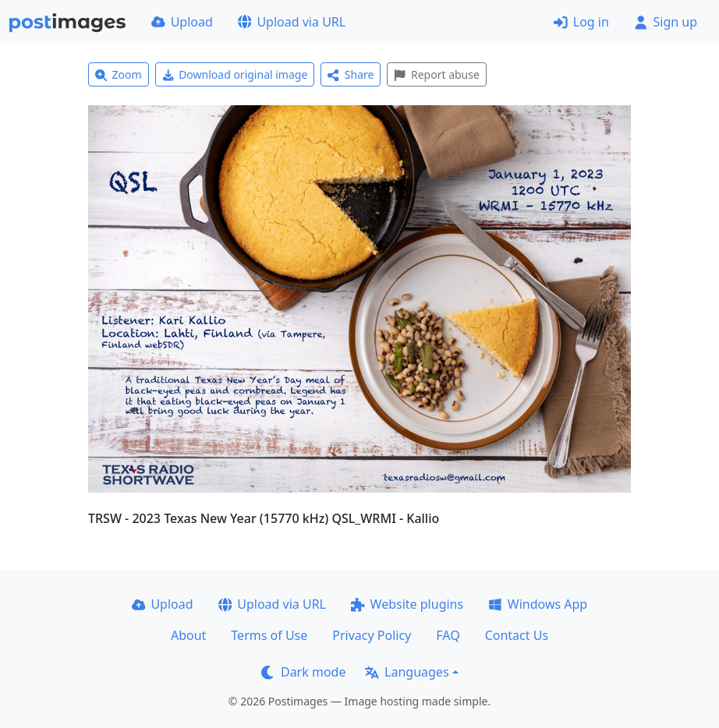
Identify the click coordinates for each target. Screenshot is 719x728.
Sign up (666, 22)
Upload (182, 22)
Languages (407, 672)
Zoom (119, 74)
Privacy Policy (372, 635)
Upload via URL (292, 22)
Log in (581, 22)
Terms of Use (269, 635)
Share (351, 74)
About (188, 635)
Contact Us (517, 635)
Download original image (235, 74)
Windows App (538, 604)
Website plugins (407, 604)
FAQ (448, 635)
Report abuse (436, 74)
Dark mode (303, 672)
